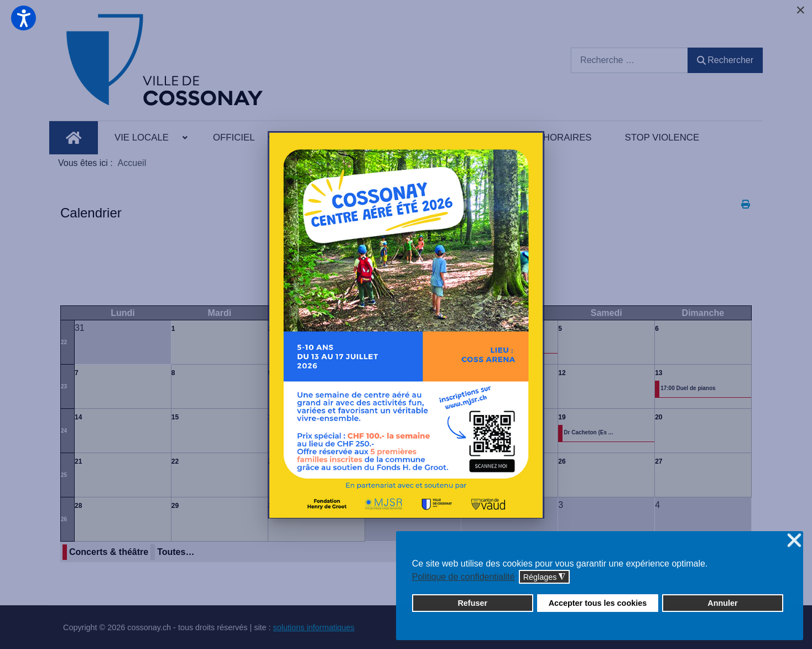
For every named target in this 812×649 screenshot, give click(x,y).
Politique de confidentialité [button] (464, 577)
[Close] (800, 10)
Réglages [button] (545, 577)
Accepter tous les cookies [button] (598, 603)
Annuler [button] (722, 603)
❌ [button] (794, 541)
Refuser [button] (472, 603)
